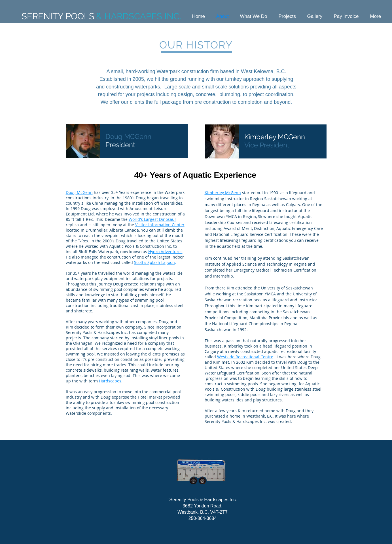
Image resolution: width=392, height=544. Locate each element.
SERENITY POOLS (58, 16)
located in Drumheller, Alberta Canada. (103, 230)
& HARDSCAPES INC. (139, 16)
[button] (254, 16)
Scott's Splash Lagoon (154, 262)
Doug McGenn (79, 192)
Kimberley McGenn (223, 193)
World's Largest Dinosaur (152, 219)
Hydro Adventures (165, 252)
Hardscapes (110, 381)
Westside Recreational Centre (245, 357)
